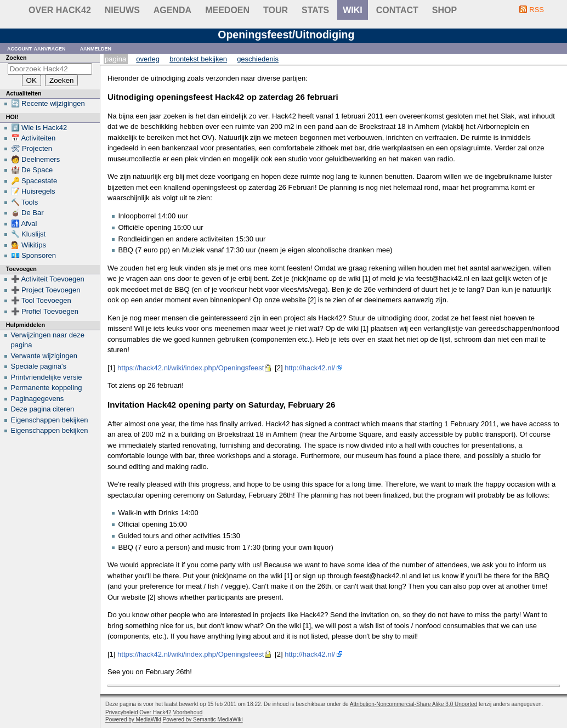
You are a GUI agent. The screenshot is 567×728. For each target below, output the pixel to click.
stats (315, 10)
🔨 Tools (25, 202)
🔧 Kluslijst (29, 234)
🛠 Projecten (32, 148)
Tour (276, 10)
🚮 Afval (24, 224)
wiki (353, 10)
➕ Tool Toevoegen (41, 300)
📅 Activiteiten (33, 138)
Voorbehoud (188, 712)
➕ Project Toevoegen (46, 290)
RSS (537, 10)
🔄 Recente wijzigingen (48, 103)
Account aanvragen (36, 48)
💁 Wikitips (29, 245)
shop (444, 10)
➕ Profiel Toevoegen (45, 311)
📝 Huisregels (33, 191)
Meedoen (227, 10)
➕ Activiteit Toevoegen (48, 279)
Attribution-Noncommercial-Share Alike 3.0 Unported (413, 704)
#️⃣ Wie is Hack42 (39, 128)
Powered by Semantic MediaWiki (203, 719)
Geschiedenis (258, 59)
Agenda (172, 10)
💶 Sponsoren (34, 255)
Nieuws (122, 10)
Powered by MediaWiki (133, 719)
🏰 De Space (32, 170)
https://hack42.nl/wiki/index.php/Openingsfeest (191, 368)
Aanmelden (96, 48)
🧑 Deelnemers (36, 159)
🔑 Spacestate (34, 181)
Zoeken (16, 58)
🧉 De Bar (27, 213)
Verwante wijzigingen (44, 356)
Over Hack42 (60, 10)
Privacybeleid (121, 712)
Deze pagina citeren (43, 409)
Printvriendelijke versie (47, 377)
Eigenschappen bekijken (50, 420)
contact (397, 10)
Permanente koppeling (47, 388)
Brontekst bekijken (198, 59)
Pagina (115, 59)
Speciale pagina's (39, 366)
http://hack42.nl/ (310, 368)
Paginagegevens (38, 399)
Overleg (148, 59)
